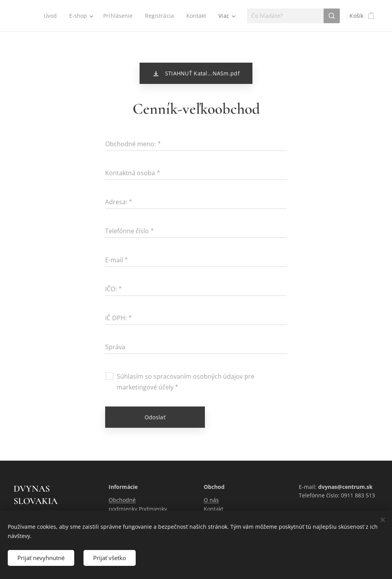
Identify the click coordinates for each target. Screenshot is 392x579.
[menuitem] (49, 16)
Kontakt (214, 509)
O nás (211, 500)
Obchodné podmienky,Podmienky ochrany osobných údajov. (142, 509)
